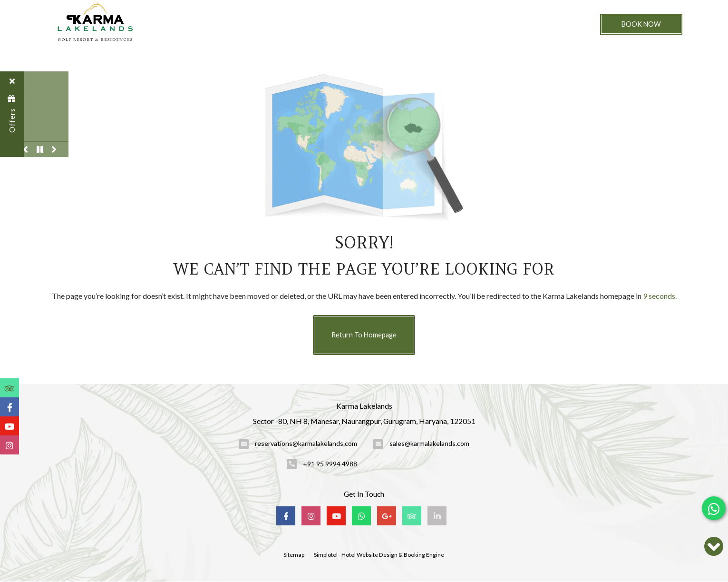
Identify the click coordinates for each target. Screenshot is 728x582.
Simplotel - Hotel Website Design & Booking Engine (379, 555)
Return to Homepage (364, 335)
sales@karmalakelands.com (429, 443)
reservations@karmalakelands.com (306, 443)
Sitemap (294, 555)
